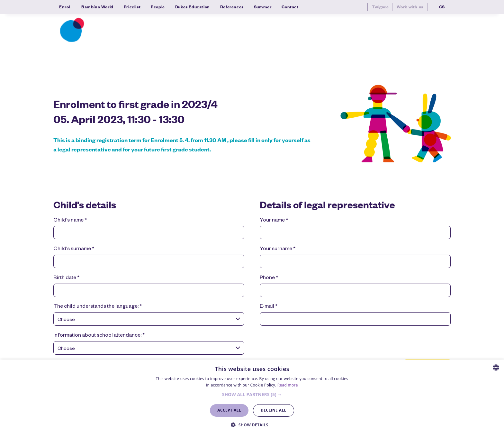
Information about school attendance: (99, 336)
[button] (252, 395)
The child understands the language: (98, 307)
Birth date (66, 278)
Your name (274, 221)
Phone (269, 278)
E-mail (269, 307)
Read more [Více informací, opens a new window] (288, 385)
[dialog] (252, 398)
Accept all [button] (229, 410)
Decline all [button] (274, 410)
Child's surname (74, 249)
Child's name (70, 221)
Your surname (278, 249)
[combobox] (149, 320)
